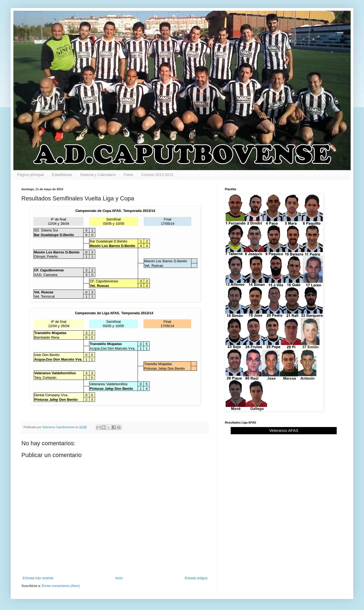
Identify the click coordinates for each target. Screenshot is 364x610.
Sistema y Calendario (98, 175)
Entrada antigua (196, 578)
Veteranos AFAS (284, 430)
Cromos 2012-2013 (157, 175)
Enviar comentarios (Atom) (61, 586)
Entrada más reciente (38, 578)
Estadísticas (62, 175)
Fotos (128, 175)
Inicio (119, 578)
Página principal (31, 175)
